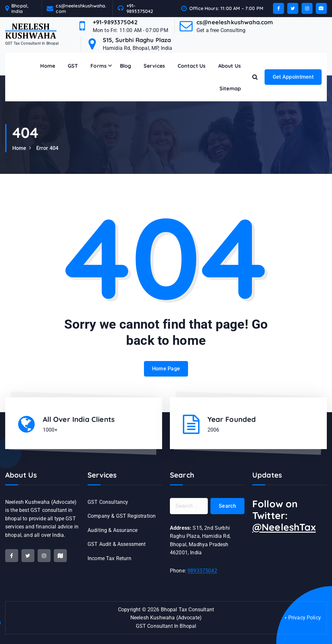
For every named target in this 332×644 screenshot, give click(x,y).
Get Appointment (293, 77)
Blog (126, 66)
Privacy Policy (305, 618)
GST (73, 66)
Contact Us (192, 66)
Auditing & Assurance (113, 530)
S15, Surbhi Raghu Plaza (137, 40)
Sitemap (230, 88)
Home (48, 66)
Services (154, 66)
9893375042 (202, 571)
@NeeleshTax (284, 527)
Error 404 (47, 148)
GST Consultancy (108, 502)
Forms (99, 66)
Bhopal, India (20, 9)
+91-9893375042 (140, 9)
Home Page (166, 374)
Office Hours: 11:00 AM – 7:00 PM (226, 8)
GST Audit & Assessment (117, 544)
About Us (230, 66)
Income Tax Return (109, 558)
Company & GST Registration (122, 516)
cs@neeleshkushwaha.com (81, 9)
